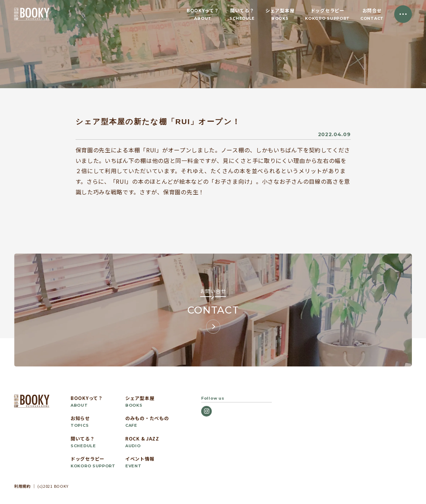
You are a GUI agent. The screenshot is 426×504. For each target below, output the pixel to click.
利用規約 (22, 486)
